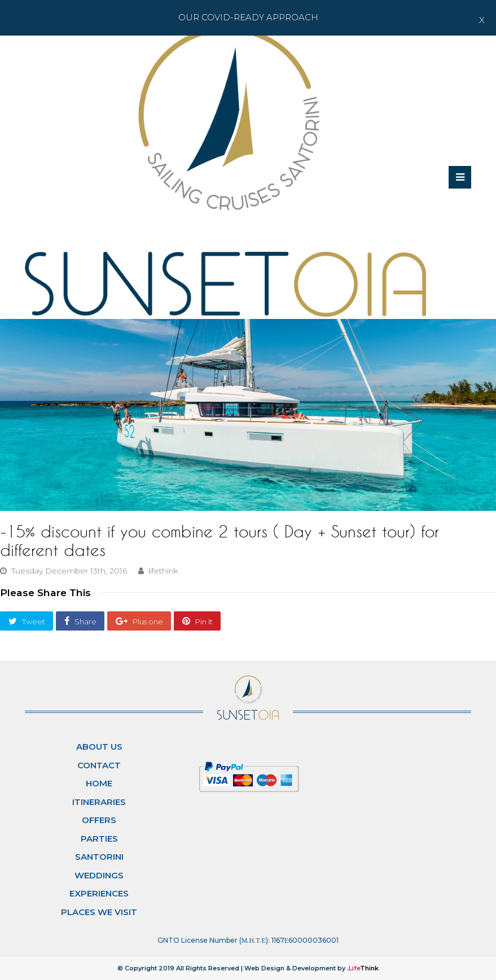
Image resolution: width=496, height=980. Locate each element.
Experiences (99, 893)
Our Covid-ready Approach (248, 17)
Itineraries (99, 802)
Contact (99, 765)
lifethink (163, 571)
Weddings (99, 875)
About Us (99, 747)
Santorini (99, 857)
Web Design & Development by (311, 968)
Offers (99, 820)
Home (99, 783)
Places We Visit (99, 912)
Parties (99, 839)
